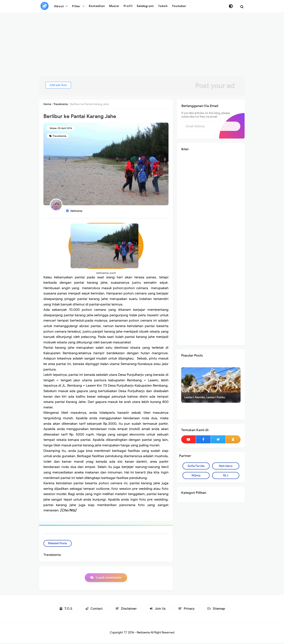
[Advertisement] (142, 47)
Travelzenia (59, 136)
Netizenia (143, 634)
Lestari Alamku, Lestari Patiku (205, 397)
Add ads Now (62, 85)
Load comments (109, 579)
